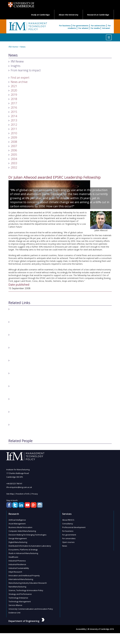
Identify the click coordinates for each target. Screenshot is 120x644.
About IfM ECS (68, 520)
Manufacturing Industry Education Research (28, 583)
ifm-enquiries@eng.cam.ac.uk (19, 487)
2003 (14, 163)
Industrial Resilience (17, 564)
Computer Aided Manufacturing (22, 531)
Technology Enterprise (18, 598)
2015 (14, 112)
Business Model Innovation (20, 527)
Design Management (18, 538)
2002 (14, 167)
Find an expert (20, 78)
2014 (14, 116)
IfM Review (17, 61)
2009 (14, 137)
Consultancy (68, 524)
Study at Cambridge (40, 15)
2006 (14, 150)
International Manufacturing (21, 579)
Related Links (19, 303)
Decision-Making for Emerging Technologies (28, 535)
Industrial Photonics (17, 561)
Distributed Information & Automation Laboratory (30, 546)
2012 (14, 125)
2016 (14, 107)
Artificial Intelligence (17, 520)
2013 (14, 120)
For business (65, 26)
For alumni (83, 28)
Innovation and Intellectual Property (24, 576)
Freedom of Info (23, 494)
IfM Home (13, 47)
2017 (14, 103)
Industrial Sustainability (19, 568)
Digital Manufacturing (18, 542)
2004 (14, 159)
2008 (14, 142)
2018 (14, 99)
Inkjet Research (15, 572)
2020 (14, 90)
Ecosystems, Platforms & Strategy (23, 550)
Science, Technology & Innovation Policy (26, 590)
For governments (81, 26)
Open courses (68, 542)
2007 (14, 146)
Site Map (10, 494)
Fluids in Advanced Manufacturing (23, 553)
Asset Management (17, 524)
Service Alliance (15, 605)
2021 (14, 86)
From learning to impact (26, 70)
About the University (69, 15)
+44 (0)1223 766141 (14, 483)
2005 (14, 155)
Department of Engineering (26, 621)
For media (95, 28)
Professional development (74, 527)
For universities (98, 26)
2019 (14, 95)
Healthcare (13, 557)
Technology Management (20, 601)
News (23, 47)
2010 (14, 133)
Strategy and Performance (20, 594)
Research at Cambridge (98, 15)
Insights (16, 66)
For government (69, 535)
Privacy (35, 494)
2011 (14, 129)
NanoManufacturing (17, 587)
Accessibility (81, 629)
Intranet (106, 28)
